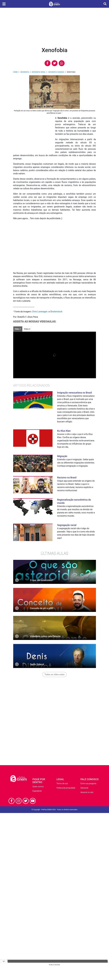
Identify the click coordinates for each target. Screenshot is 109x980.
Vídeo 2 (27, 329)
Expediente (37, 791)
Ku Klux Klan (64, 431)
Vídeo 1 (18, 329)
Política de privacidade (66, 788)
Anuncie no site (87, 792)
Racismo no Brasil (67, 478)
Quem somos (38, 787)
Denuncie (84, 788)
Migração (62, 456)
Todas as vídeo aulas (54, 674)
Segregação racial (67, 525)
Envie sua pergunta (88, 783)
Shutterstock (56, 312)
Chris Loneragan (40, 312)
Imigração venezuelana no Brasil (75, 393)
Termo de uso (62, 783)
